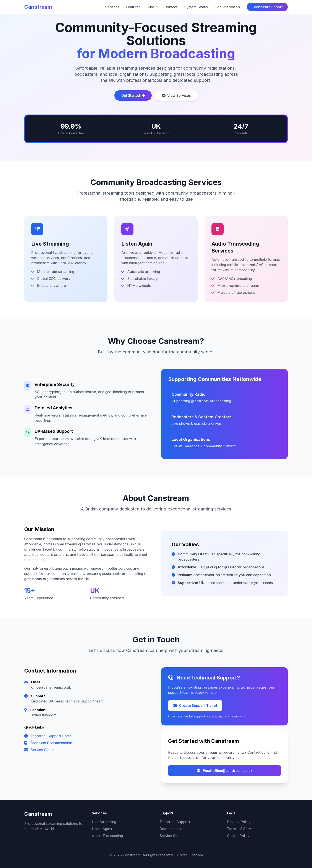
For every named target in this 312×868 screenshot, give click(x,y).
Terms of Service (241, 829)
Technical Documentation (48, 743)
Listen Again (102, 829)
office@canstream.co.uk (51, 687)
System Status (196, 7)
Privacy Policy (239, 822)
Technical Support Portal (48, 736)
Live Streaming (104, 822)
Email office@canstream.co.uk (225, 771)
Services (112, 7)
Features (133, 7)
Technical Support (267, 7)
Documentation (227, 7)
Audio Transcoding (107, 836)
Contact (171, 7)
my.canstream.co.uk (232, 716)
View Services (176, 95)
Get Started (133, 95)
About (152, 7)
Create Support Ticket (195, 706)
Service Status (39, 750)
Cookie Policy (238, 836)
